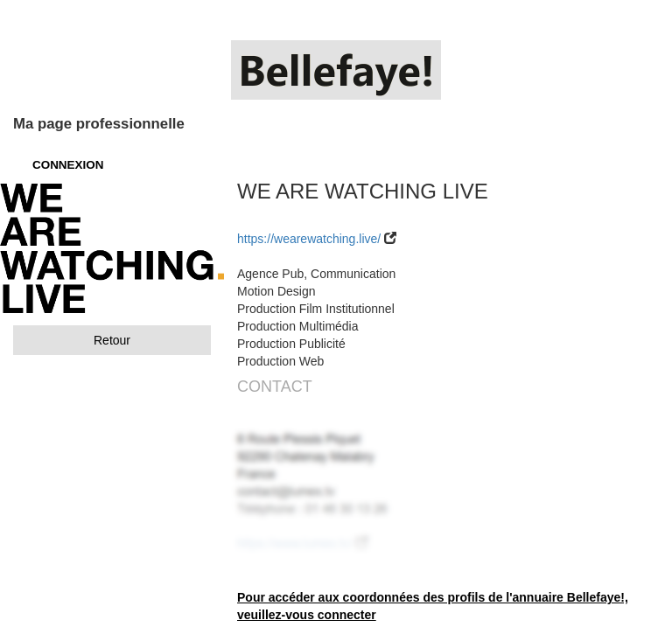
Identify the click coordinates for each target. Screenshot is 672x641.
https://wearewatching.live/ (309, 239)
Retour (112, 340)
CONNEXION (68, 165)
